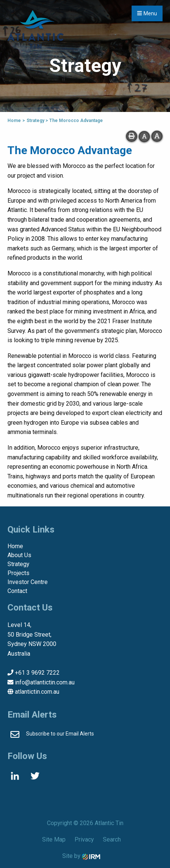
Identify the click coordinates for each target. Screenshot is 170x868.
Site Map (54, 839)
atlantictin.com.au (37, 692)
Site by (81, 856)
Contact (17, 591)
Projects (18, 573)
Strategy (18, 564)
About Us (19, 555)
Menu (147, 14)
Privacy (84, 839)
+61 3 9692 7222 (37, 673)
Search (112, 839)
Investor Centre (28, 582)
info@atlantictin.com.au (45, 682)
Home (15, 546)
